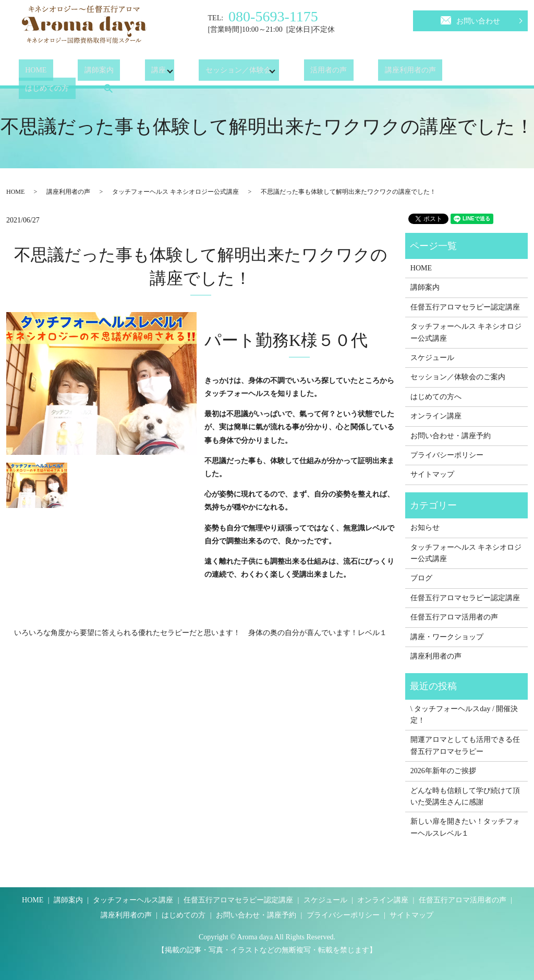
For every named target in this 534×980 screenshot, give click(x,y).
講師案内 (80, 73)
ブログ (421, 578)
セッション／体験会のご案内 (458, 377)
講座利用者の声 (365, 73)
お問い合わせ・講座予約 (451, 436)
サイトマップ (432, 474)
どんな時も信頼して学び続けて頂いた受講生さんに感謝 (465, 796)
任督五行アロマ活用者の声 (454, 617)
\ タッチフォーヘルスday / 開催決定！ (464, 715)
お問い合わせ (470, 19)
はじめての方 (438, 73)
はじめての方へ (436, 397)
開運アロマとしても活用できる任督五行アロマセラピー (465, 745)
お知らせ (425, 528)
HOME (29, 73)
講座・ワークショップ (447, 637)
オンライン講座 (436, 416)
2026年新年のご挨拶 (443, 771)
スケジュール (432, 358)
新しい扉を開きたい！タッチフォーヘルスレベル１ (465, 827)
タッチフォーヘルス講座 (133, 900)
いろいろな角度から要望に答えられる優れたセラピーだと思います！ (127, 633)
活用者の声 (296, 73)
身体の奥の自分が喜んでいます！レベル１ (318, 633)
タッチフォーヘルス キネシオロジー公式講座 (175, 192)
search (492, 72)
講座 (126, 73)
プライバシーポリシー (447, 455)
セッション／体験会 (206, 73)
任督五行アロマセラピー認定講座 (465, 307)
